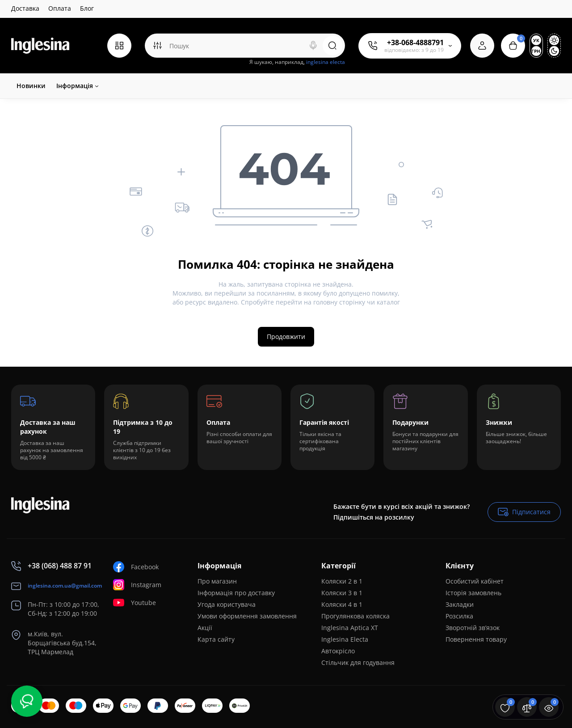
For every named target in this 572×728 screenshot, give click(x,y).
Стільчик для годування (358, 662)
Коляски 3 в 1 (342, 593)
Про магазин (217, 581)
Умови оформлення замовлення (247, 616)
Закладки (460, 604)
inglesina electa (326, 62)
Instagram (137, 585)
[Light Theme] (554, 40)
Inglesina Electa (345, 639)
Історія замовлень (473, 593)
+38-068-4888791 (415, 42)
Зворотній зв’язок (473, 628)
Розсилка (459, 616)
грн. (536, 51)
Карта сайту (216, 639)
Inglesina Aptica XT (350, 628)
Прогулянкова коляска (355, 616)
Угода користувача (227, 604)
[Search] (313, 46)
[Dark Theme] (554, 51)
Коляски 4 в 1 (342, 604)
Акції (205, 628)
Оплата (60, 8)
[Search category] (157, 46)
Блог (87, 8)
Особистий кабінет (475, 581)
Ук (536, 40)
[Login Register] (482, 46)
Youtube (135, 603)
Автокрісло (338, 651)
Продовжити (286, 336)
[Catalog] (119, 46)
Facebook (136, 567)
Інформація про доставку (236, 593)
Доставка (25, 8)
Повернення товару (476, 639)
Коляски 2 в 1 (342, 581)
